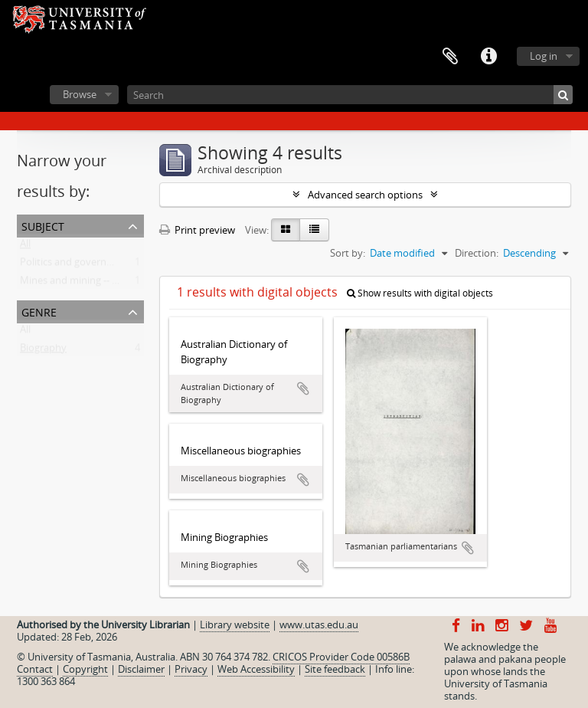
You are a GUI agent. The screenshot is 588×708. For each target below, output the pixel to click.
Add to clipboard (303, 388)
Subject (43, 225)
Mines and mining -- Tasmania (88, 284)
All (25, 247)
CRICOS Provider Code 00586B (341, 657)
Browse (80, 94)
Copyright (85, 669)
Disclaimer (141, 669)
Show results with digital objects (420, 293)
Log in (544, 56)
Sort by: (348, 253)
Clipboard (450, 57)
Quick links (488, 57)
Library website (235, 624)
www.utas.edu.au (319, 624)
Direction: (477, 253)
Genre (39, 311)
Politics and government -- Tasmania (103, 265)
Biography (43, 351)
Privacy (191, 669)
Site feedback (335, 669)
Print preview (197, 230)
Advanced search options (365, 195)
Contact (35, 669)
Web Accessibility (256, 669)
